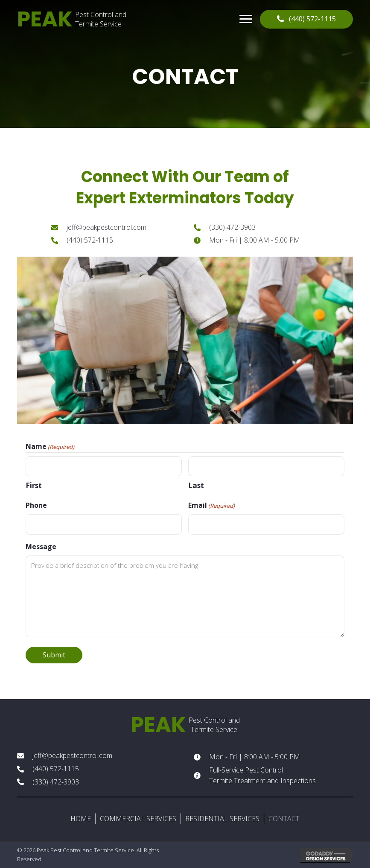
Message (41, 547)
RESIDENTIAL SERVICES (222, 819)
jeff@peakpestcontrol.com (106, 227)
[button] (246, 19)
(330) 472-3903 (232, 227)
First (34, 485)
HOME (81, 819)
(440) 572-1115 (90, 240)
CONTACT (284, 819)
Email (211, 505)
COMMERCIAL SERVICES (138, 819)
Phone (36, 505)
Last (196, 485)
